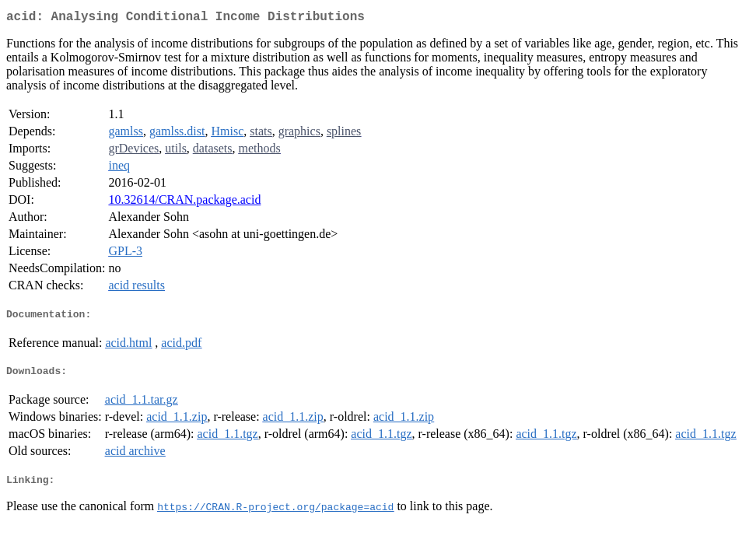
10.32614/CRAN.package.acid (184, 203)
